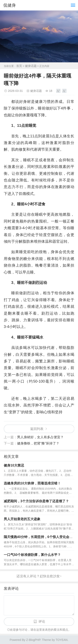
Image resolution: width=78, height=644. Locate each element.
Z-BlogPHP (33, 640)
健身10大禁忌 (14, 465)
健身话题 (31, 66)
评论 (42, 621)
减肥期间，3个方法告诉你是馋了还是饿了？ (36, 501)
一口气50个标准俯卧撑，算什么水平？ (32, 555)
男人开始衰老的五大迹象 (22, 519)
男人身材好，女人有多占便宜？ (40, 437)
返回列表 (37, 429)
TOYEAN (61, 640)
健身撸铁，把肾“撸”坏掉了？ (38, 443)
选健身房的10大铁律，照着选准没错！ (32, 483)
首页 (19, 66)
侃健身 (10, 5)
